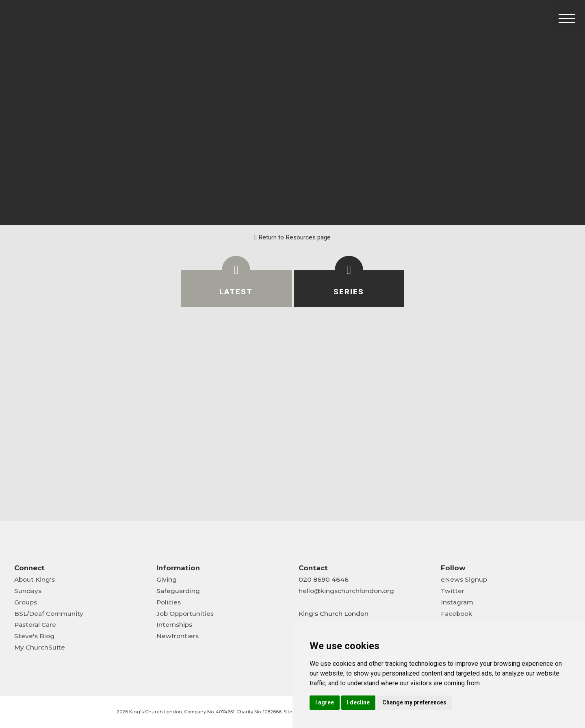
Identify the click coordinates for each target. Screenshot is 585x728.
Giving (167, 579)
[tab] (236, 289)
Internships (174, 625)
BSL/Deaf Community (49, 614)
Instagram (457, 602)
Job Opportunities (185, 614)
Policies (169, 602)
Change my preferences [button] (414, 702)
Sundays (28, 591)
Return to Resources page (292, 237)
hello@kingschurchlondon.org (346, 591)
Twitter (453, 591)
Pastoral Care (35, 625)
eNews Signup (464, 579)
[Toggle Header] (567, 18)
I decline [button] (358, 702)
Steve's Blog (34, 636)
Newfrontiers (178, 636)
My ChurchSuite (40, 647)
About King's (35, 579)
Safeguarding (178, 591)
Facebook (456, 614)
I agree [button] (325, 702)
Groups (26, 602)
